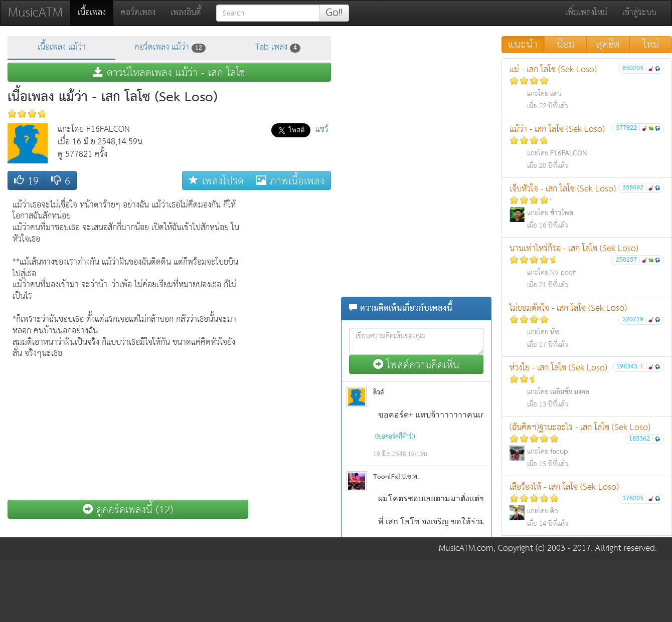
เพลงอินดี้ (186, 13)
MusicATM (35, 13)
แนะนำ (523, 45)
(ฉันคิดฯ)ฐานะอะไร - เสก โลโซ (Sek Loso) (587, 445)
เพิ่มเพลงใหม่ (586, 13)
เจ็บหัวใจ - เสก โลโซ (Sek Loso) (587, 207)
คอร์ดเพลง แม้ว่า (170, 47)
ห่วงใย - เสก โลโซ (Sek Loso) (587, 386)
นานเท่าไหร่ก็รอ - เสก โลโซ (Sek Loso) (587, 266)
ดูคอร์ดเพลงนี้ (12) (128, 509)
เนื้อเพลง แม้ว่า (62, 47)
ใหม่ (651, 45)
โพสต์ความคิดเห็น (416, 365)
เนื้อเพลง (96, 13)
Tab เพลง (278, 47)
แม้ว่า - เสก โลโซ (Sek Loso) (587, 147)
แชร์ (322, 130)
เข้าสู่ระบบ (639, 13)
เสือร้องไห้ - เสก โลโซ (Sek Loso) (587, 505)
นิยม (566, 45)
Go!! (334, 13)
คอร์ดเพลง (138, 13)
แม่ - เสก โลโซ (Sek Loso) (587, 87)
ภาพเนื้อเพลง (290, 181)
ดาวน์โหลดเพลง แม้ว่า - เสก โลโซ (169, 72)
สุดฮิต (608, 45)
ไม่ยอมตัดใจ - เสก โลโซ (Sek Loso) (587, 326)
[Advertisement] (291, 345)
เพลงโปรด (216, 181)
